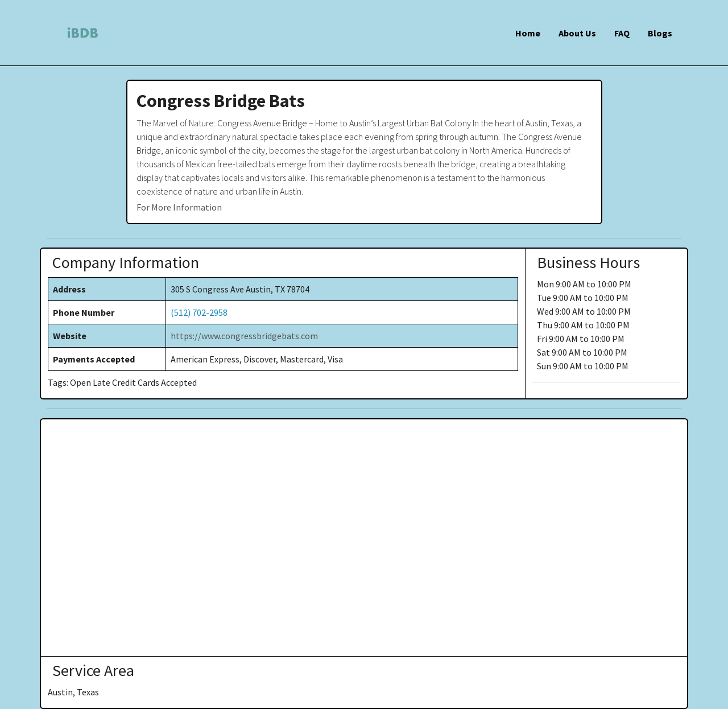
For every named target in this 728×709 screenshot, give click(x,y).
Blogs (660, 33)
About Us (577, 33)
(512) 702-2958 (199, 312)
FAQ (622, 33)
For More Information (179, 207)
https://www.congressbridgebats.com (244, 336)
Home (528, 33)
